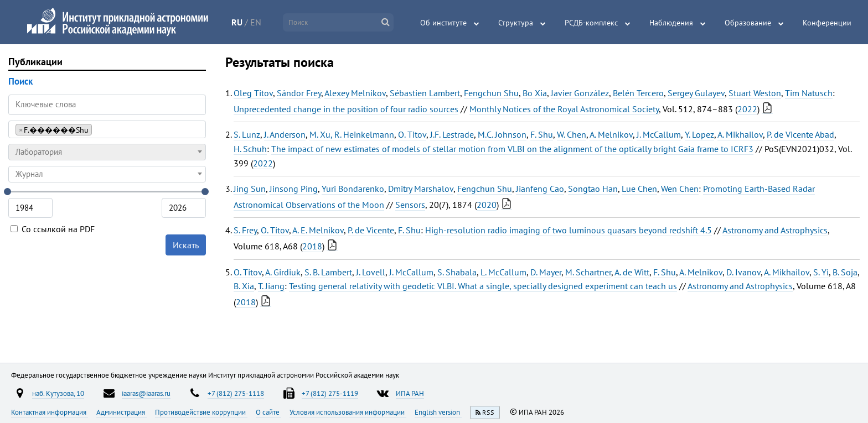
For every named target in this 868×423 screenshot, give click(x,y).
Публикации (35, 62)
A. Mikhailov (740, 134)
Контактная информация (50, 412)
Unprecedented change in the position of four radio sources (346, 109)
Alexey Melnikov (355, 93)
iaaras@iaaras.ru (146, 393)
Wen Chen (680, 189)
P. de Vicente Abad (800, 134)
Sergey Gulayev (696, 93)
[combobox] (107, 129)
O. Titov (412, 134)
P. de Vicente (371, 230)
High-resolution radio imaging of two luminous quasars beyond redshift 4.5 (569, 230)
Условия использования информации (348, 412)
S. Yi (821, 272)
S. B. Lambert (328, 272)
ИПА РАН (410, 393)
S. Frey (245, 230)
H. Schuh (250, 149)
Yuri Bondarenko (353, 189)
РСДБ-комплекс (591, 23)
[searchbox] (98, 129)
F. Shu (542, 134)
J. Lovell (371, 272)
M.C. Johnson (502, 134)
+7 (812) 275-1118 (236, 393)
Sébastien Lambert (425, 93)
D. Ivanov (743, 272)
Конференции (827, 23)
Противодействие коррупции (201, 412)
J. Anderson (285, 134)
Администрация (122, 412)
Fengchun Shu (491, 93)
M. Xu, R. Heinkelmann (352, 134)
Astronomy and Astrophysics (775, 230)
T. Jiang (271, 286)
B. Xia (244, 286)
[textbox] (107, 152)
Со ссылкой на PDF (53, 229)
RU (237, 22)
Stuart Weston (755, 93)
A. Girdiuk (283, 272)
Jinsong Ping (294, 189)
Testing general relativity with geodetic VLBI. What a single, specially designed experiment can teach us (483, 286)
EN (256, 22)
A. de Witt (632, 272)
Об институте (443, 23)
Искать (186, 245)
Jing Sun (250, 189)
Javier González (580, 93)
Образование (748, 23)
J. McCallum (659, 134)
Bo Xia (535, 93)
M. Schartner (588, 272)
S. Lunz (247, 134)
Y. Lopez (699, 134)
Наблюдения (671, 23)
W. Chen (572, 134)
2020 (487, 205)
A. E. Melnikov (318, 230)
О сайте (268, 412)
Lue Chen (639, 189)
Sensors (410, 205)
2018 (312, 246)
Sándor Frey (299, 93)
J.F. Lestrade (452, 134)
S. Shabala (457, 272)
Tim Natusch (809, 93)
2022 (747, 109)
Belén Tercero (638, 93)
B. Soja (845, 272)
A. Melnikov (611, 134)
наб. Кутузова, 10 (58, 393)
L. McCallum (503, 272)
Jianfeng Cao (540, 189)
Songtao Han (593, 189)
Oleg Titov (253, 93)
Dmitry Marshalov (421, 189)
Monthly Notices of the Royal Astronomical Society (564, 109)
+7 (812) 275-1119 (330, 393)
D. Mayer (546, 272)
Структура (516, 23)
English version (438, 412)
